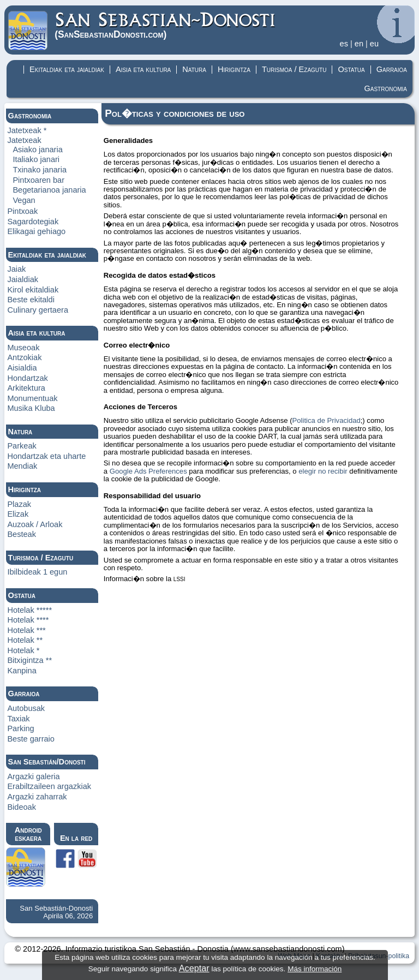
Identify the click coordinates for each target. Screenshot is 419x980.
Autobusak (26, 708)
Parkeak (22, 446)
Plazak (19, 504)
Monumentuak (32, 398)
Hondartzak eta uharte (46, 456)
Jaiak (16, 269)
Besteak (22, 534)
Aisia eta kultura (143, 69)
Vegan (24, 200)
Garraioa (392, 69)
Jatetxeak (24, 140)
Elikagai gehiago (36, 231)
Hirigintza (234, 69)
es (344, 44)
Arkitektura (26, 388)
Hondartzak (27, 378)
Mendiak (22, 466)
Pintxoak (22, 211)
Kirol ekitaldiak (33, 290)
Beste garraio (31, 739)
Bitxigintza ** (29, 660)
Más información (315, 969)
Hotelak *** (26, 630)
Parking (20, 728)
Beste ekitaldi (31, 300)
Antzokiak (24, 357)
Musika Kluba (31, 408)
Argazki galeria (33, 776)
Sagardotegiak (33, 222)
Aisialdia (22, 368)
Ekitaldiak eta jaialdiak (67, 69)
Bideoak (22, 807)
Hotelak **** (28, 620)
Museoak (23, 348)
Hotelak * (23, 650)
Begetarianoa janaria (49, 190)
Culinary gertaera (38, 310)
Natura (194, 69)
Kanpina (22, 671)
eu (374, 44)
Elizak (18, 514)
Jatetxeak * (27, 130)
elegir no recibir (323, 471)
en (359, 44)
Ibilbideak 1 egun (37, 572)
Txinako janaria (40, 170)
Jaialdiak (23, 279)
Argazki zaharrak (37, 797)
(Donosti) (166, 25)
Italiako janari (36, 159)
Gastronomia (385, 88)
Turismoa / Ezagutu (294, 69)
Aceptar (194, 968)
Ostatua (351, 69)
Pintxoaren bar (38, 180)
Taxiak (18, 719)
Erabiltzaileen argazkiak (49, 786)
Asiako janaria (37, 150)
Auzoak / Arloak (35, 524)
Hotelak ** (25, 640)
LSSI (179, 579)
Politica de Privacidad (327, 420)
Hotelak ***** (29, 610)
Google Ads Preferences (148, 471)
